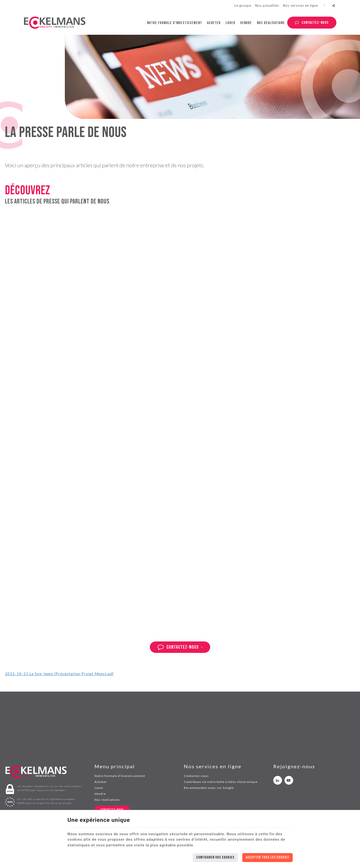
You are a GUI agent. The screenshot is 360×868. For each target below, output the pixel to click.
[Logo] (55, 23)
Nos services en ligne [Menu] (213, 766)
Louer (230, 23)
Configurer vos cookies (215, 857)
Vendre (246, 23)
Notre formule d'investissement (175, 23)
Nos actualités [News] (267, 5)
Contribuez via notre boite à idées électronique (221, 782)
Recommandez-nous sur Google (209, 788)
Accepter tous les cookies (267, 857)
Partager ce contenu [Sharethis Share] (334, 6)
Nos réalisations (271, 23)
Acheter (214, 23)
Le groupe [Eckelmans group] (243, 5)
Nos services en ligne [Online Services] (300, 5)
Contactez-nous (315, 23)
